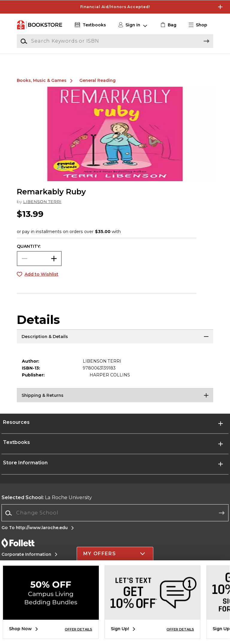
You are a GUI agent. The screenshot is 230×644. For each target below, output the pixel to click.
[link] (168, 25)
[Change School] (115, 520)
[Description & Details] (115, 344)
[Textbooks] (90, 25)
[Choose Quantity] (39, 265)
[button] (200, 25)
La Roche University (47, 504)
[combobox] (115, 520)
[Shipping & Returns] (115, 403)
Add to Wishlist (41, 281)
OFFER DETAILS (78, 629)
